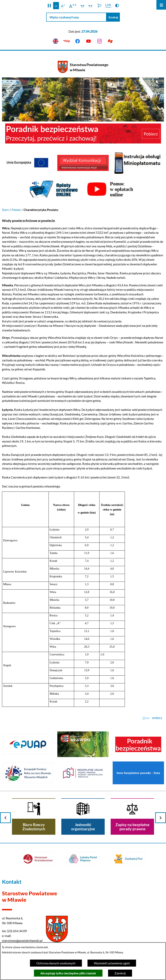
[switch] (83, 6)
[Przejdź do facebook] (78, 41)
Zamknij (120, 973)
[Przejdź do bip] (67, 41)
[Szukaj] (113, 17)
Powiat (16, 210)
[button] (49, 6)
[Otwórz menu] (161, 5)
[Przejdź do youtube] (89, 41)
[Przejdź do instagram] (99, 41)
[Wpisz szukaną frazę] (76, 17)
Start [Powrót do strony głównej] (5, 210)
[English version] (56, 41)
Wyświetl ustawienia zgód (112, 963)
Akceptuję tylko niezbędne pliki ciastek (68, 973)
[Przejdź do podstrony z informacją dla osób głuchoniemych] (110, 41)
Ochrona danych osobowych (56, 963)
